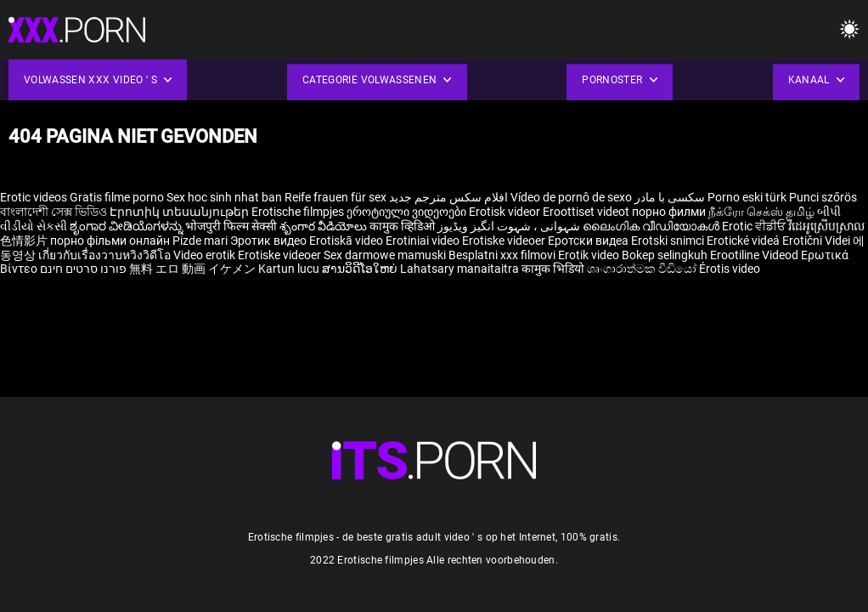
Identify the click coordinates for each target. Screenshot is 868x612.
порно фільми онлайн (110, 241)
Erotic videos (35, 197)
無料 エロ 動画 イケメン (192, 269)
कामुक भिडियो (554, 269)
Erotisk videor (506, 212)
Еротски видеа (589, 241)
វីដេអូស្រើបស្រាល (826, 226)
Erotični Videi (817, 241)
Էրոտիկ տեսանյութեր (180, 212)
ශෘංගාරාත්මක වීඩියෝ (643, 269)
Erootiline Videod (755, 255)
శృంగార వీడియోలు (324, 226)
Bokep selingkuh (665, 255)
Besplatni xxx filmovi (502, 255)
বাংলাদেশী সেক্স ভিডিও (54, 212)
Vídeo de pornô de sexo (571, 197)
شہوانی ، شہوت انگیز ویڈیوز (510, 226)
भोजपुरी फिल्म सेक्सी (231, 226)
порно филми (669, 212)
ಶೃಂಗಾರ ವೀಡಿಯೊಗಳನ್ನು (127, 226)
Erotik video (590, 255)
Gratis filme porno (117, 197)
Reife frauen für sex (335, 197)
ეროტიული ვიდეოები (408, 212)
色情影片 (25, 241)
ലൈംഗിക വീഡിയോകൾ (652, 226)
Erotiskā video (347, 241)
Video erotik (206, 255)
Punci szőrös (823, 197)
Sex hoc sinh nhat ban (224, 197)
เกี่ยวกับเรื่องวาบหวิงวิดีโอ (106, 255)
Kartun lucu (290, 269)
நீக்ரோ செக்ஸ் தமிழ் (761, 212)
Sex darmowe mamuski (385, 255)
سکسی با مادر (670, 197)
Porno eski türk (747, 197)
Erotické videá (744, 241)
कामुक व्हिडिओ (403, 226)
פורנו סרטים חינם (83, 269)
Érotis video (730, 269)
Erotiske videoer (505, 241)
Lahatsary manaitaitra (461, 269)
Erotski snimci (669, 241)
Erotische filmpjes (298, 212)
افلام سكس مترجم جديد (448, 197)
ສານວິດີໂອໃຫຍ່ (361, 269)
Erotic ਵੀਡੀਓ (755, 226)
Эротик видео (270, 241)
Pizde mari (200, 241)
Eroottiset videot (587, 212)
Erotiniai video (424, 241)
